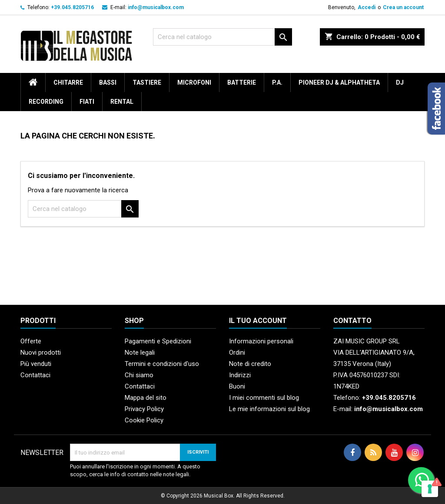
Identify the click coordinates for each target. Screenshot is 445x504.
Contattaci (35, 375)
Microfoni (194, 82)
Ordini (237, 352)
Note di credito (250, 364)
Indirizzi (240, 375)
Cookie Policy (144, 420)
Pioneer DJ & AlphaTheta (339, 82)
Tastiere (147, 82)
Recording (46, 102)
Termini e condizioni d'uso (162, 364)
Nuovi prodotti (41, 352)
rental (122, 102)
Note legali (140, 352)
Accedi (367, 7)
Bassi (108, 82)
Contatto (352, 321)
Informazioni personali (261, 341)
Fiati (87, 102)
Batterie (242, 82)
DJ (400, 82)
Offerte (31, 341)
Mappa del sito (146, 398)
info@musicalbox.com (156, 7)
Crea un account (403, 7)
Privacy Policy (144, 409)
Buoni (237, 386)
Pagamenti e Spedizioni (158, 341)
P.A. (277, 82)
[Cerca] (222, 37)
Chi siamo (139, 375)
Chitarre (68, 82)
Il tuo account (258, 321)
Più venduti (36, 364)
